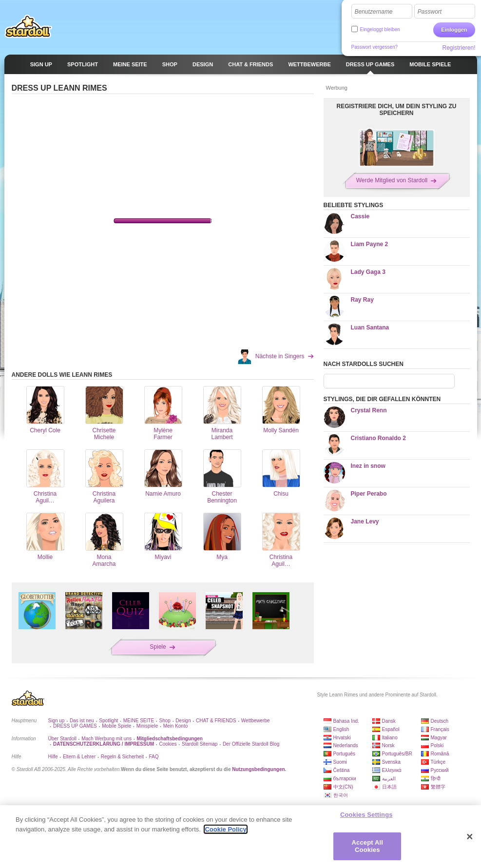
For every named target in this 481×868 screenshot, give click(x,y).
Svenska (391, 762)
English (341, 729)
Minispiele (147, 726)
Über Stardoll (62, 739)
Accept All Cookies (367, 846)
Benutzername (374, 12)
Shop (165, 721)
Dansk (389, 721)
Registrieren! (459, 48)
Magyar (439, 738)
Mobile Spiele (116, 726)
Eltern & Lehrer (79, 757)
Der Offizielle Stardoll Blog (251, 744)
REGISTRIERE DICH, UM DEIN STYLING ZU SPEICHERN (396, 110)
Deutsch (440, 721)
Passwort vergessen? (375, 47)
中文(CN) (343, 787)
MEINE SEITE (139, 721)
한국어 (341, 795)
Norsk (388, 745)
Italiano (390, 738)
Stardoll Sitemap (200, 744)
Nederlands (346, 745)
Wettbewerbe (256, 721)
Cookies (168, 744)
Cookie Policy (225, 829)
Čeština (342, 770)
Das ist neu (82, 721)
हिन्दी (436, 779)
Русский (440, 770)
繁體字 (438, 787)
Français (440, 729)
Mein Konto (176, 726)
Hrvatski (342, 738)
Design (183, 721)
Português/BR (397, 754)
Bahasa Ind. (346, 721)
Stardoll (28, 26)
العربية (389, 779)
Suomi (340, 762)
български (345, 779)
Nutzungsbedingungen (258, 769)
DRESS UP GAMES (75, 726)
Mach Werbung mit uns (106, 739)
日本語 (389, 787)
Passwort (430, 12)
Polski (437, 745)
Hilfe (53, 757)
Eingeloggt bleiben (380, 29)
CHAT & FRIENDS (216, 721)
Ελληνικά (392, 770)
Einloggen (454, 30)
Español (391, 729)
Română (440, 754)
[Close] (470, 837)
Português (345, 754)
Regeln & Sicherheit (122, 757)
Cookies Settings (366, 815)
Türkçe (438, 762)
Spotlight (108, 721)
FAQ (154, 757)
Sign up (57, 721)
